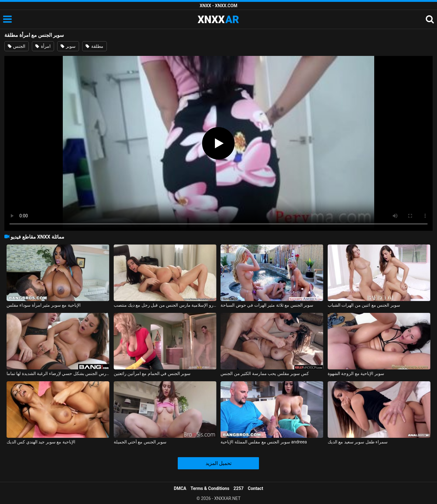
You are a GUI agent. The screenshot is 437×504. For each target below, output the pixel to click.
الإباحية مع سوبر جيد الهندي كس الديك (41, 442)
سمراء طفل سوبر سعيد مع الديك (358, 442)
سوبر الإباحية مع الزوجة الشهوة (356, 373)
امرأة (43, 46)
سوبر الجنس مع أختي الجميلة (140, 442)
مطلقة (94, 46)
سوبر (68, 46)
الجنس (17, 46)
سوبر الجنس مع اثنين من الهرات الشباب (364, 305)
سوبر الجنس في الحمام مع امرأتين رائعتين (152, 373)
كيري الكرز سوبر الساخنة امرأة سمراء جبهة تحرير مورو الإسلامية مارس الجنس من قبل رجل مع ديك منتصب (165, 305)
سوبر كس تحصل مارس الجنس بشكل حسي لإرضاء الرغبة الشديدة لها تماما (58, 373)
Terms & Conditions (210, 488)
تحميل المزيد (218, 463)
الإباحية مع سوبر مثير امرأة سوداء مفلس (44, 305)
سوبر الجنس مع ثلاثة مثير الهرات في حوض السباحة (267, 305)
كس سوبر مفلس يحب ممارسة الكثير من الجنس (265, 373)
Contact (255, 488)
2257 (239, 488)
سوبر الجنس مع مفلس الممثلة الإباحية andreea (264, 442)
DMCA (180, 488)
